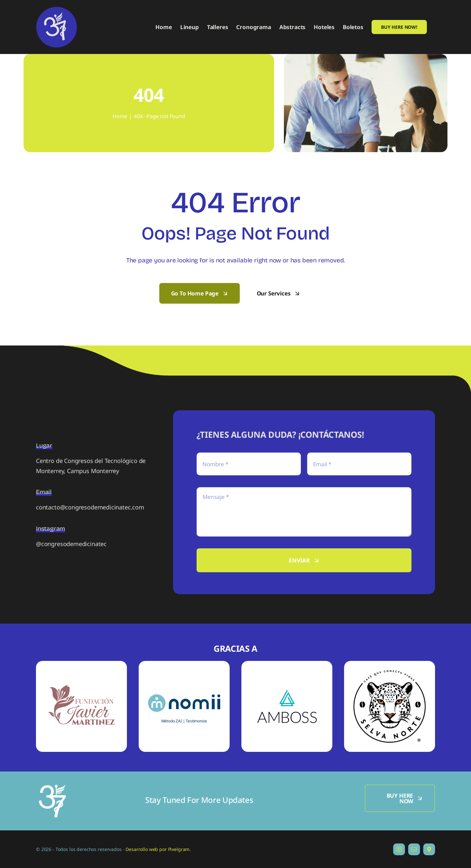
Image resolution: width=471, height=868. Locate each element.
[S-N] (184, 691)
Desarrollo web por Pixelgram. (158, 849)
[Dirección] (429, 849)
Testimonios (196, 721)
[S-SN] (390, 670)
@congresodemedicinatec (71, 544)
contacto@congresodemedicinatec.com (90, 507)
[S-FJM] (81, 664)
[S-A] (287, 676)
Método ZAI (172, 721)
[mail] (414, 849)
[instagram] (399, 849)
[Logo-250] (52, 788)
